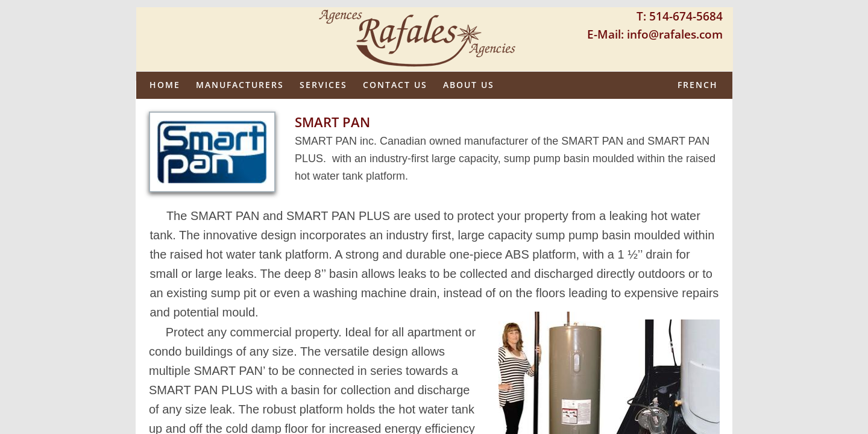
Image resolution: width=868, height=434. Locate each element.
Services (323, 85)
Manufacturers (240, 85)
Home (165, 85)
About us (469, 85)
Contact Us (395, 85)
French (698, 85)
